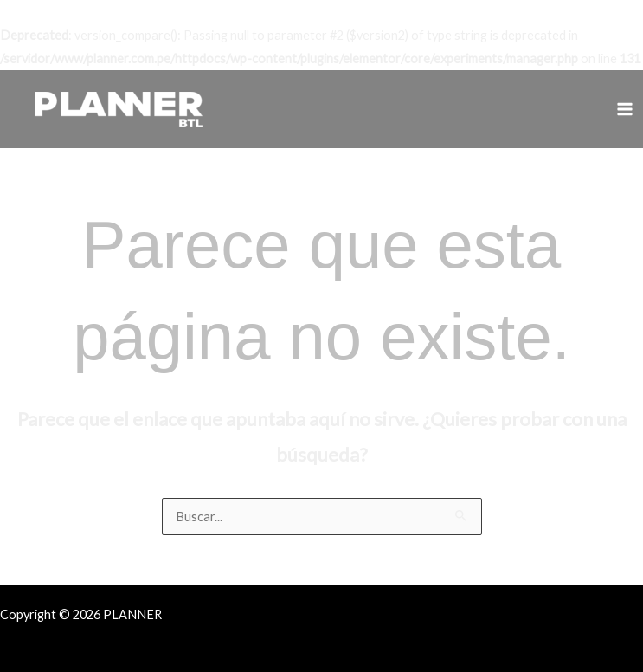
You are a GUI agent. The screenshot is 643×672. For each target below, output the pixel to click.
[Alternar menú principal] (625, 109)
